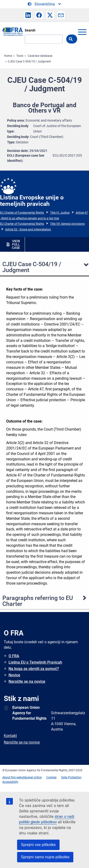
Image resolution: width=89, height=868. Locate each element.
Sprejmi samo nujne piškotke (45, 857)
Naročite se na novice (27, 681)
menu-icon (82, 32)
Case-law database (40, 56)
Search (30, 30)
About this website (14, 777)
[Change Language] (45, 4)
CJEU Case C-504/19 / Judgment (29, 62)
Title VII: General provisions (67, 224)
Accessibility (10, 782)
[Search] (44, 39)
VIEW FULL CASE (16, 244)
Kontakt (10, 736)
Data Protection (71, 777)
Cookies (51, 777)
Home (8, 56)
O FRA (14, 656)
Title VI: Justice (60, 213)
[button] (28, 15)
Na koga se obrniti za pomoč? (34, 669)
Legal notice (34, 777)
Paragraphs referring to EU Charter (38, 601)
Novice (14, 675)
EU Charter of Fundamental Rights (22, 213)
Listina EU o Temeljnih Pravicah (35, 662)
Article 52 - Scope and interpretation (28, 229)
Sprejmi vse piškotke (38, 845)
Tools (20, 56)
